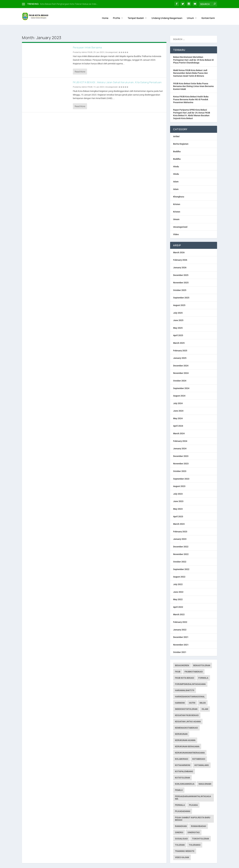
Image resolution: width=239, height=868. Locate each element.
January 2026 (180, 259)
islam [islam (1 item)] (205, 701)
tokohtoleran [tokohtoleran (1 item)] (201, 830)
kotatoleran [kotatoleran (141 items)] (182, 769)
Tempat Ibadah (136, 15)
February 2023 (180, 523)
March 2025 (179, 335)
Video (176, 226)
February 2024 (180, 433)
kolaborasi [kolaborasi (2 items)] (182, 751)
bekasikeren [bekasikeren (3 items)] (182, 657)
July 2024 (178, 395)
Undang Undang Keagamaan (167, 15)
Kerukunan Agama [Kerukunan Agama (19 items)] (185, 732)
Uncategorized (111, 44)
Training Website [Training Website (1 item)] (185, 843)
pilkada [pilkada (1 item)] (193, 797)
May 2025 (178, 320)
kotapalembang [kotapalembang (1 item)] (184, 763)
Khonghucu (179, 188)
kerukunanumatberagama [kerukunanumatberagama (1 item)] (190, 744)
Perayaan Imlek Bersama (87, 39)
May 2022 (178, 591)
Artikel (176, 128)
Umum (190, 15)
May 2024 (178, 410)
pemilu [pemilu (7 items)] (179, 782)
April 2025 (178, 327)
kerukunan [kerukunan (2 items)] (181, 726)
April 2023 (178, 508)
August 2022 (179, 568)
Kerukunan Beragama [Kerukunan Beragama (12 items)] (187, 738)
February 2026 (180, 252)
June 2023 (178, 493)
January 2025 (180, 350)
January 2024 (180, 440)
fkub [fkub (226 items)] (178, 663)
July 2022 (178, 576)
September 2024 (181, 380)
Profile (117, 15)
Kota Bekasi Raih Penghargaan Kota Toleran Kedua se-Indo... (69, 4)
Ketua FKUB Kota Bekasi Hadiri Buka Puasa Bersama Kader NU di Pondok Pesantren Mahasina (191, 91)
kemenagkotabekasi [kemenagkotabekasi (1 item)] (186, 719)
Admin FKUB (87, 44)
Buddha (177, 143)
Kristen (177, 196)
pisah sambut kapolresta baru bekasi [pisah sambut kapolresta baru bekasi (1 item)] (193, 810)
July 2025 (178, 304)
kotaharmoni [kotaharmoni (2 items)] (183, 757)
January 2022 (180, 621)
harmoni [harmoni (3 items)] (180, 694)
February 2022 (180, 614)
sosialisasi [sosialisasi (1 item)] (181, 830)
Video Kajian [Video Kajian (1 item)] (182, 849)
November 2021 (181, 636)
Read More (80, 63)
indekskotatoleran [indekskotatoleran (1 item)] (186, 701)
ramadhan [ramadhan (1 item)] (181, 818)
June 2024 (178, 402)
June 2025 (178, 312)
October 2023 (180, 463)
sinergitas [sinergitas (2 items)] (194, 824)
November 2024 (181, 365)
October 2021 (180, 644)
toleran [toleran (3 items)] (180, 837)
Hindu (176, 158)
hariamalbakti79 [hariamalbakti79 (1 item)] (185, 682)
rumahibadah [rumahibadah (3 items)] (199, 818)
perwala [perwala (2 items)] (180, 797)
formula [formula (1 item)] (203, 670)
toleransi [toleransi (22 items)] (195, 837)
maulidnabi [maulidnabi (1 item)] (205, 776)
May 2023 (178, 501)
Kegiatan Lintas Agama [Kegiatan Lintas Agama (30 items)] (188, 713)
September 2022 (181, 561)
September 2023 (181, 470)
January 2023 (180, 531)
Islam (176, 173)
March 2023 (179, 516)
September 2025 (181, 289)
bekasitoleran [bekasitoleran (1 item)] (202, 657)
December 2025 (181, 267)
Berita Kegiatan (181, 136)
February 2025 (180, 342)
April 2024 (178, 417)
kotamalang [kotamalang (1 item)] (202, 757)
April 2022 (178, 599)
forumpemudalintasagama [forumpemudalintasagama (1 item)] (190, 676)
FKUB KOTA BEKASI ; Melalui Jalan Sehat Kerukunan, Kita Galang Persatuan (117, 74)
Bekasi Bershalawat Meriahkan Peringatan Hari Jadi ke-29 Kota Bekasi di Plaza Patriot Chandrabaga (193, 51)
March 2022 (179, 606)
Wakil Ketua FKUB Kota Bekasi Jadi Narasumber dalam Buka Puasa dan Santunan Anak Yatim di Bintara (190, 65)
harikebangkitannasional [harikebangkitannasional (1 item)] (190, 688)
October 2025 (180, 282)
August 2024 (179, 387)
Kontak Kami (208, 15)
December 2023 (181, 448)
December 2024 (181, 357)
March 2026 (179, 244)
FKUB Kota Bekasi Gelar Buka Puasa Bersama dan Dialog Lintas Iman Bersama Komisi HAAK (193, 78)
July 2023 (178, 485)
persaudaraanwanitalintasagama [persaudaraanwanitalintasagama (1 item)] (193, 789)
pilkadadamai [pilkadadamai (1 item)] (183, 803)
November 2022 (181, 546)
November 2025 (181, 274)
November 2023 (181, 455)
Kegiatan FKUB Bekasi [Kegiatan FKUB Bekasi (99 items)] (187, 707)
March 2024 (179, 425)
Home (105, 15)
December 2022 (181, 538)
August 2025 (179, 297)
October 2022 (180, 553)
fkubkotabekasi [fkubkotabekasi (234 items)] (194, 663)
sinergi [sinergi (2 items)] (179, 824)
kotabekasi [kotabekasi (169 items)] (199, 751)
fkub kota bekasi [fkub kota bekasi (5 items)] (185, 670)
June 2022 (178, 584)
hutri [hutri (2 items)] (192, 694)
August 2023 (179, 478)
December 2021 (181, 629)
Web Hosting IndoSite (53, 864)
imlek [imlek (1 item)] (203, 694)
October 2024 (180, 372)
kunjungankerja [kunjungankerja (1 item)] (185, 776)
